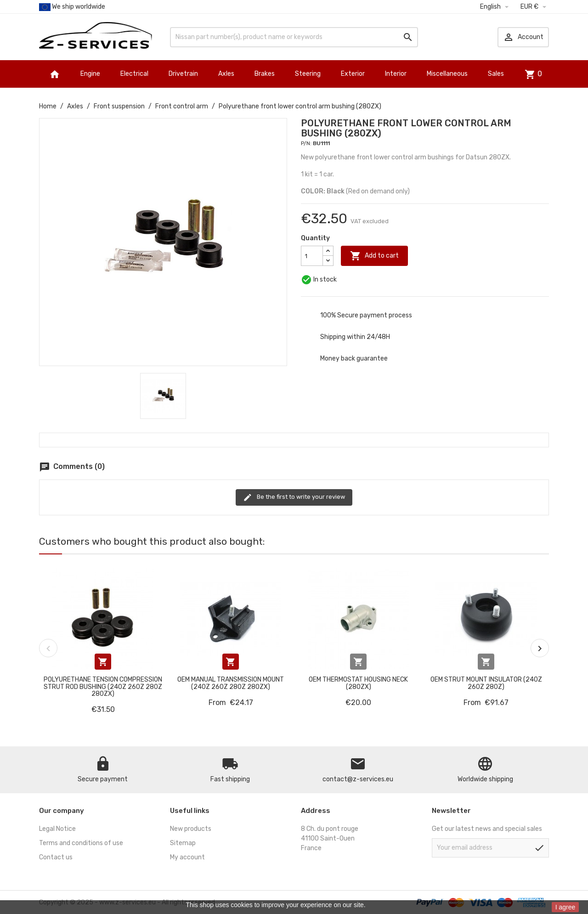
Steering (308, 74)
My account (187, 857)
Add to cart (374, 256)
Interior (396, 74)
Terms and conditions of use (81, 843)
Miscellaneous (447, 74)
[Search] (294, 37)
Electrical (134, 74)
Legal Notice (57, 829)
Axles (226, 74)
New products (191, 829)
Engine (90, 74)
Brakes (265, 74)
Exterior (353, 74)
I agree (565, 907)
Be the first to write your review (294, 497)
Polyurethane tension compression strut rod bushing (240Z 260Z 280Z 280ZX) (103, 687)
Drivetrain (183, 74)
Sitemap (183, 843)
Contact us (56, 857)
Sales (496, 74)
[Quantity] (312, 256)
